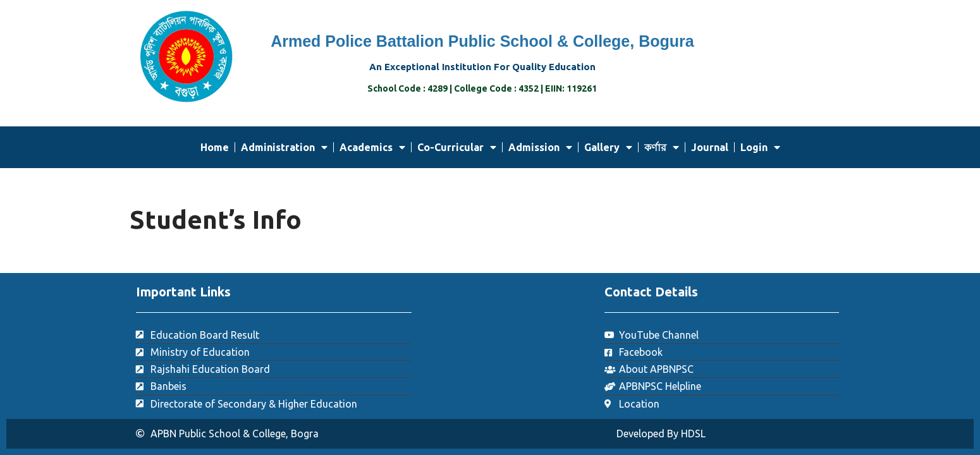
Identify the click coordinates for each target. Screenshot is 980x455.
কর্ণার (662, 147)
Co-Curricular (457, 147)
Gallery (608, 147)
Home (215, 147)
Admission (540, 147)
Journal (710, 147)
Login (760, 147)
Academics (372, 147)
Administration (284, 147)
